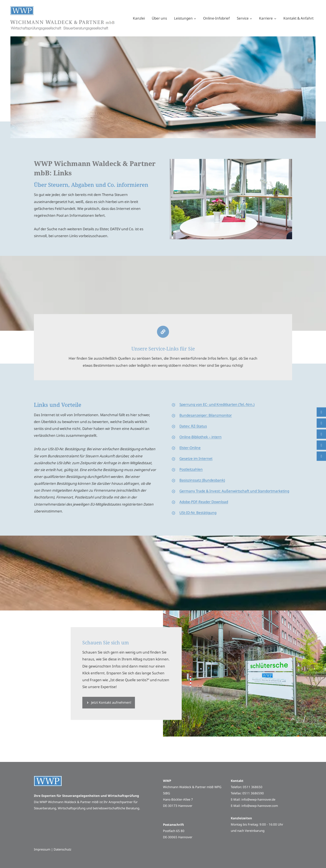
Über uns (159, 18)
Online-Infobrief (216, 18)
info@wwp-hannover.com (260, 806)
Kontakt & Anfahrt (298, 18)
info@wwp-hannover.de (258, 799)
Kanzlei (139, 18)
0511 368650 (253, 787)
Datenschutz (62, 849)
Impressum (42, 849)
